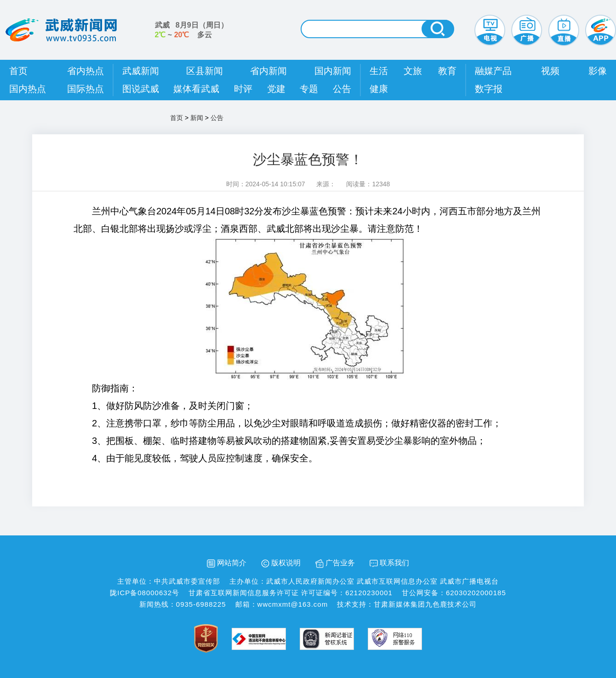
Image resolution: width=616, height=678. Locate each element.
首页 (18, 71)
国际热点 (86, 89)
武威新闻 (141, 71)
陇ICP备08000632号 (145, 593)
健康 (379, 89)
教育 (447, 71)
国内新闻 (333, 71)
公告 (342, 89)
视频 (550, 71)
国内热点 (28, 89)
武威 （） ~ (191, 30)
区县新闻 (205, 71)
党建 (276, 89)
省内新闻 (268, 71)
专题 (309, 89)
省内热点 (86, 71)
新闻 (197, 118)
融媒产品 (493, 71)
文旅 (413, 71)
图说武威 (141, 89)
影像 (598, 71)
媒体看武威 (196, 89)
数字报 (489, 89)
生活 (379, 71)
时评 (243, 89)
